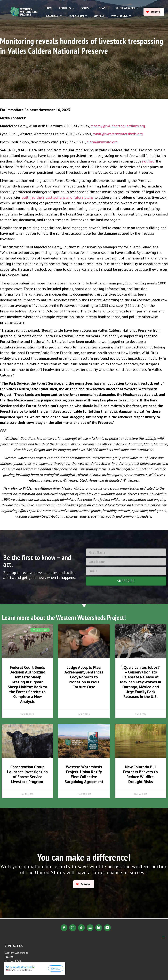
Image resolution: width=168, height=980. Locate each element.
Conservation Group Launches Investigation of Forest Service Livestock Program (27, 774)
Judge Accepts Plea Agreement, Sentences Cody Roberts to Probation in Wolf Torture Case (84, 677)
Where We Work (127, 8)
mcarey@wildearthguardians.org (118, 126)
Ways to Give (121, 16)
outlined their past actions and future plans (57, 197)
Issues (86, 8)
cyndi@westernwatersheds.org (118, 134)
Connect (99, 16)
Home (49, 8)
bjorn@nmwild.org (102, 142)
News (104, 8)
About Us (66, 8)
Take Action (78, 16)
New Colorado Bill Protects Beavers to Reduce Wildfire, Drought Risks (141, 774)
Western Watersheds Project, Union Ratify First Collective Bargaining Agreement (84, 774)
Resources (54, 16)
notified (149, 161)
